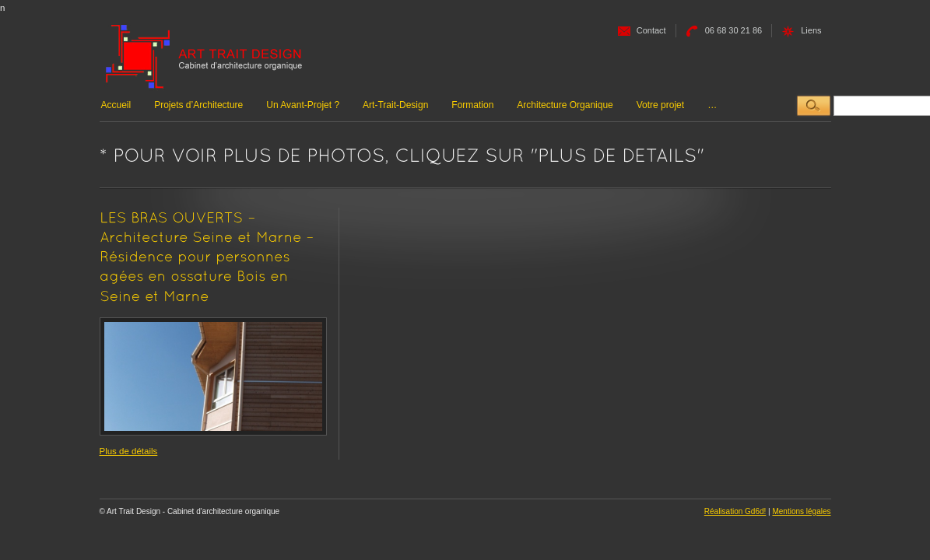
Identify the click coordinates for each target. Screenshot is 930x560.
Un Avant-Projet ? (303, 105)
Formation (472, 105)
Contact (651, 30)
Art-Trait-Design (395, 105)
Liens (811, 30)
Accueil (116, 105)
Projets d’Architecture (198, 105)
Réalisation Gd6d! (735, 511)
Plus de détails (129, 451)
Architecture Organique (565, 105)
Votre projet (660, 105)
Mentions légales (801, 511)
